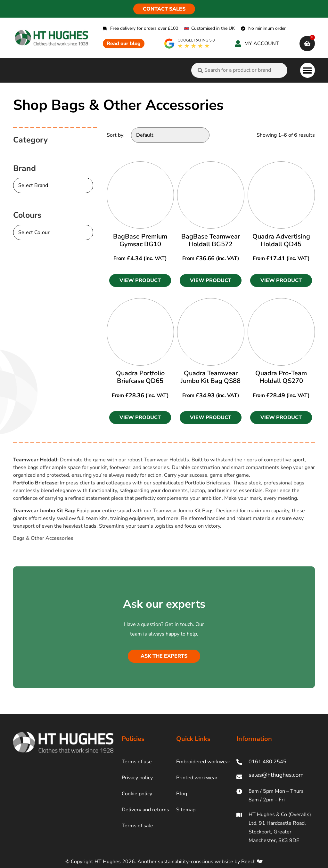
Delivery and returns (145, 810)
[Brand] (53, 185)
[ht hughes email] (276, 777)
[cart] (307, 44)
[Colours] (53, 232)
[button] (308, 70)
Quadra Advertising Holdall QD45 (281, 240)
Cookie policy (137, 794)
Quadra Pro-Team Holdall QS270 (281, 377)
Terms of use (137, 762)
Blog (182, 794)
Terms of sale (137, 826)
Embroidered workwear (203, 762)
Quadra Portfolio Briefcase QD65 (140, 377)
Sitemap (186, 810)
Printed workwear (197, 778)
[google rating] (190, 44)
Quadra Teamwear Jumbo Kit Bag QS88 (211, 377)
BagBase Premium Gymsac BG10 (140, 240)
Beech (252, 862)
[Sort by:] (170, 135)
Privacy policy (137, 778)
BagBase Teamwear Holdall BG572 (211, 240)
